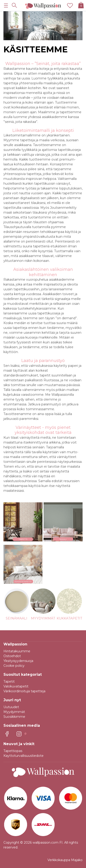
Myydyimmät (14, 712)
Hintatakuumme (17, 651)
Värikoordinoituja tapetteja (24, 691)
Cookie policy (14, 666)
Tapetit (9, 681)
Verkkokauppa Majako (65, 860)
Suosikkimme (14, 717)
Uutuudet (11, 707)
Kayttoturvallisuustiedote (24, 756)
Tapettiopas (13, 751)
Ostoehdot (12, 656)
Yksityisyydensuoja (18, 661)
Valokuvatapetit (16, 686)
